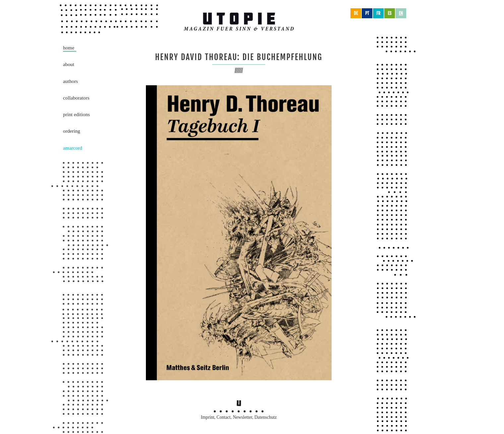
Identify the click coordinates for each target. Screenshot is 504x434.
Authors (70, 81)
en (401, 13)
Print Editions (76, 114)
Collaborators (76, 98)
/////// (239, 71)
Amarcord (73, 148)
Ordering (72, 131)
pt (367, 13)
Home (69, 48)
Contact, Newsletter (234, 417)
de (356, 13)
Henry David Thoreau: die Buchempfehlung (239, 57)
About (69, 64)
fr (378, 13)
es (389, 13)
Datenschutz (265, 417)
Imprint (208, 417)
